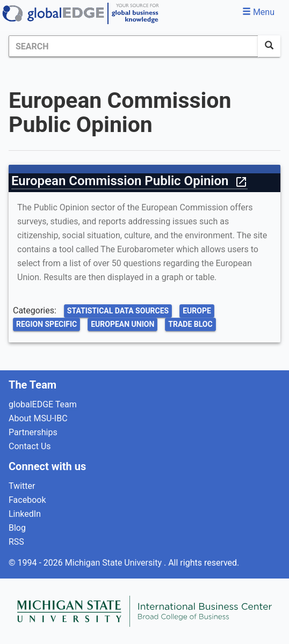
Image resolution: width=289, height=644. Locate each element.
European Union (122, 324)
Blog (17, 528)
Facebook (27, 500)
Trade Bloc (190, 324)
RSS (16, 542)
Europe (197, 311)
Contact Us (30, 446)
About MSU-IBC (38, 418)
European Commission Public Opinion (129, 181)
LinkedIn (25, 514)
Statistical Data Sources (118, 311)
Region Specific (46, 324)
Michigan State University (114, 563)
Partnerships (33, 432)
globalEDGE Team (43, 404)
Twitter (22, 486)
